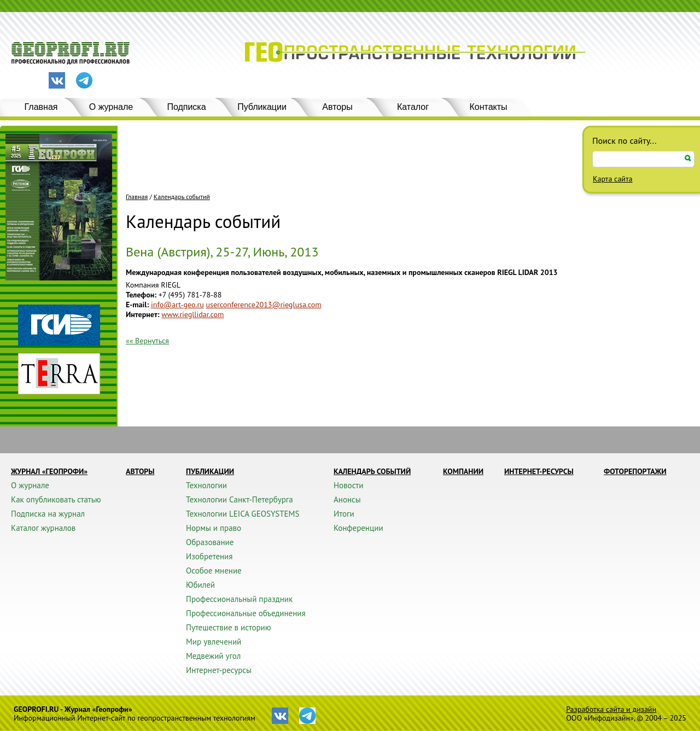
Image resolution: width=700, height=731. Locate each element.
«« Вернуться (147, 341)
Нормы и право (214, 528)
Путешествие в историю (229, 627)
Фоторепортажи (635, 471)
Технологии (206, 485)
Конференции (358, 528)
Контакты (488, 107)
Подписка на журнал (48, 514)
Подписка (186, 107)
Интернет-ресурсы (219, 670)
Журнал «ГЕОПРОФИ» (49, 471)
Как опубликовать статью (56, 499)
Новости (348, 485)
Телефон (140, 295)
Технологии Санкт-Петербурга (240, 499)
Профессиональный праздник (239, 599)
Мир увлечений (214, 642)
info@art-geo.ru (177, 305)
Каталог (413, 107)
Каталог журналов (43, 528)
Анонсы (347, 499)
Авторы (337, 107)
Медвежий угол (213, 656)
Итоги (344, 514)
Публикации (262, 107)
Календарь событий (182, 197)
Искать (688, 158)
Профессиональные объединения (246, 613)
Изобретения (209, 556)
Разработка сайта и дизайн (611, 709)
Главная (41, 107)
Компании (463, 471)
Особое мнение (214, 571)
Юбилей (200, 585)
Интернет (142, 314)
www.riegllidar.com (192, 314)
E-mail (136, 305)
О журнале (111, 107)
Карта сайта (613, 179)
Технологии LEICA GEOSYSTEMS (243, 514)
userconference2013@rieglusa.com (263, 305)
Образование (210, 542)
